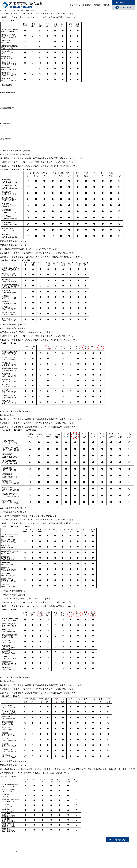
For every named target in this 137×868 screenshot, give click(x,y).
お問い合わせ (123, 2)
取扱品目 (97, 5)
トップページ (75, 5)
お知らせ (106, 5)
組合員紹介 (87, 5)
